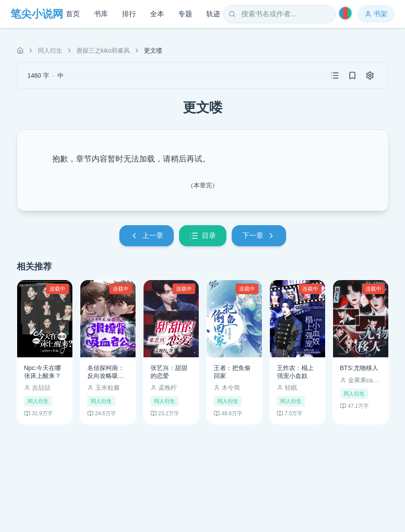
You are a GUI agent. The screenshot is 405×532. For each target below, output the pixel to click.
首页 (73, 14)
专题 (185, 14)
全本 (157, 14)
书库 (101, 14)
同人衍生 (50, 50)
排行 (129, 14)
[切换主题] (345, 13)
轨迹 (213, 14)
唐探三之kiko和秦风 (103, 50)
